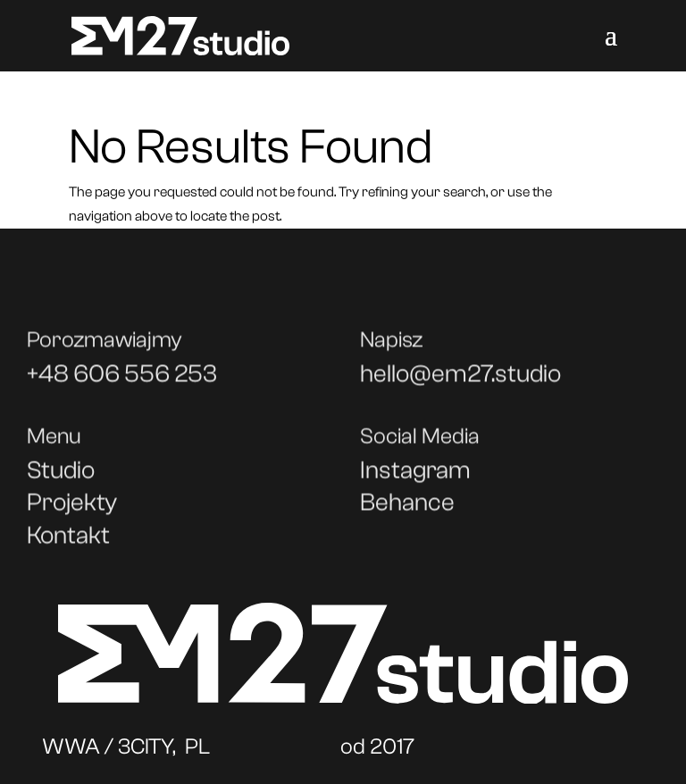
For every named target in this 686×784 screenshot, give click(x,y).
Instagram (415, 476)
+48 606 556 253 (122, 379)
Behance (407, 508)
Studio (61, 476)
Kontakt (68, 541)
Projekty (72, 508)
